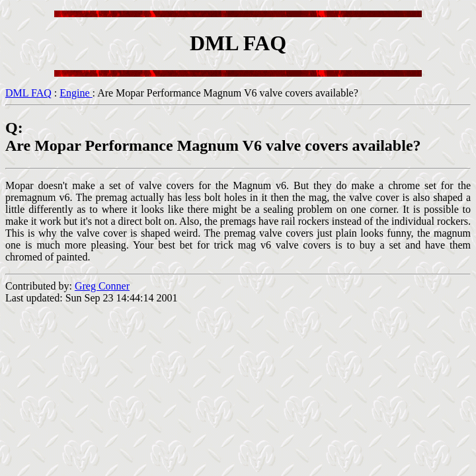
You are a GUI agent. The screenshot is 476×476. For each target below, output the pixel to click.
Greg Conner (102, 286)
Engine (76, 93)
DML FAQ (28, 93)
